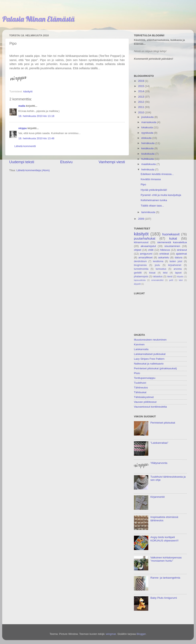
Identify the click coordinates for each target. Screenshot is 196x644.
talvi (181, 280)
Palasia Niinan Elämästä (38, 19)
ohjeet (138, 250)
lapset (178, 273)
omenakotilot (157, 280)
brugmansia (140, 265)
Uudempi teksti (22, 162)
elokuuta (147, 138)
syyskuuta (148, 133)
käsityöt (28, 91)
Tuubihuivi (140, 383)
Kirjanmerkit (157, 497)
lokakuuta (147, 127)
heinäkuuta (148, 143)
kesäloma (158, 261)
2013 (142, 97)
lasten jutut (176, 261)
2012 (142, 102)
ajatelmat (181, 254)
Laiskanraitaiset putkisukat (150, 354)
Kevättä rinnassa (151, 179)
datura (178, 257)
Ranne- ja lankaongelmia (165, 578)
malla (22, 106)
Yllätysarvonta (159, 463)
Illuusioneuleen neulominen (150, 340)
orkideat (164, 254)
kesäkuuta (148, 148)
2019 (142, 81)
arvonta (178, 269)
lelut (165, 273)
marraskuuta (149, 122)
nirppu (23, 128)
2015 (142, 86)
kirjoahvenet (175, 265)
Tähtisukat (140, 392)
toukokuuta (148, 154)
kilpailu (180, 277)
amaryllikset (145, 257)
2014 (142, 91)
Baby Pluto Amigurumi (164, 598)
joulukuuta (148, 117)
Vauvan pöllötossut (145, 402)
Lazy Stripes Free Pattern (149, 359)
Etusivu (66, 162)
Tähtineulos (141, 388)
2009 (142, 219)
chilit (151, 250)
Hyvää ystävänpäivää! (154, 190)
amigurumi (146, 254)
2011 (142, 107)
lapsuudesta (140, 280)
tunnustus (161, 269)
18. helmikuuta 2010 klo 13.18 (36, 116)
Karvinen (139, 344)
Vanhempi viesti (112, 162)
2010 (142, 112)
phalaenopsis (141, 277)
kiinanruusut (141, 242)
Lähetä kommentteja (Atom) (33, 170)
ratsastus (158, 277)
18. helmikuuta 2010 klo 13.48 (36, 138)
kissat (152, 273)
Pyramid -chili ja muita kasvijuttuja (161, 195)
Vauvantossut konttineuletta (150, 407)
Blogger (141, 634)
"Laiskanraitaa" (159, 443)
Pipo (143, 184)
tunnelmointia (141, 269)
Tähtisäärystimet (144, 397)
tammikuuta (149, 212)
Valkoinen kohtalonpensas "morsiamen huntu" (166, 559)
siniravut (182, 250)
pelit (171, 280)
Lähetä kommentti (25, 146)
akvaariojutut (148, 246)
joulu (157, 265)
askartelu (164, 257)
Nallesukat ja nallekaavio (149, 364)
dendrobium (140, 261)
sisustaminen (172, 246)
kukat (173, 238)
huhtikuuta (148, 159)
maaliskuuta (149, 164)
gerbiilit (138, 273)
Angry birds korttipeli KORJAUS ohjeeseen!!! (164, 539)
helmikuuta (148, 169)
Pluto (137, 373)
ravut (170, 277)
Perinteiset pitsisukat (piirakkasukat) (155, 368)
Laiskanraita (141, 349)
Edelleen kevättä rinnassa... (157, 174)
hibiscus (165, 250)
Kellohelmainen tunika (154, 200)
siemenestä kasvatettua (172, 242)
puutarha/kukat (145, 238)
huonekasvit (171, 234)
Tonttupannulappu (145, 378)
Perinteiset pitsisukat (163, 423)
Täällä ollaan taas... (152, 206)
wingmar (111, 634)
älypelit (137, 284)
